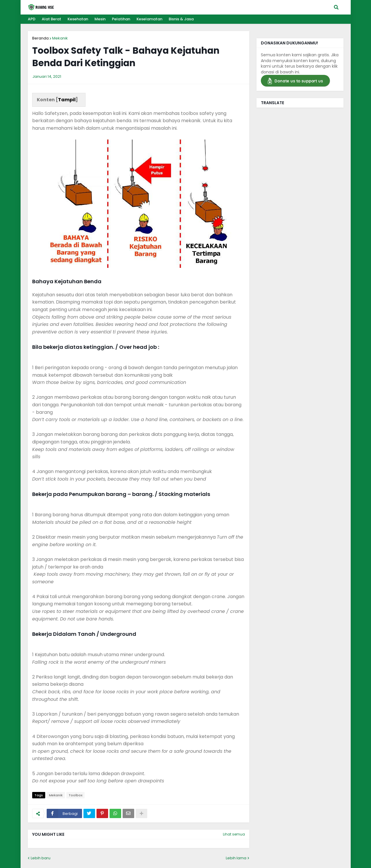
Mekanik (60, 38)
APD (32, 19)
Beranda (40, 38)
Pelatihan (121, 19)
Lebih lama (236, 858)
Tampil (67, 100)
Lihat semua (234, 834)
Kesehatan (78, 19)
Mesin (100, 19)
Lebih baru (41, 858)
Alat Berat (51, 19)
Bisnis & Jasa (181, 19)
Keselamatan (149, 19)
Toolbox (76, 795)
